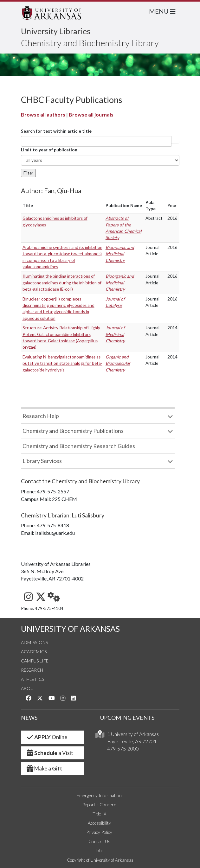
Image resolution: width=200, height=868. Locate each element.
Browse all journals (91, 114)
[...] (96, 141)
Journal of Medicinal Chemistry (115, 334)
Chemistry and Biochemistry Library (90, 43)
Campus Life (35, 661)
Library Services (42, 461)
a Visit (50, 753)
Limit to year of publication (49, 150)
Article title (175, 141)
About (29, 688)
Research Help (41, 416)
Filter (28, 173)
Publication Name (124, 206)
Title (28, 206)
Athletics (32, 679)
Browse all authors (43, 114)
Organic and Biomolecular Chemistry (118, 363)
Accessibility (99, 823)
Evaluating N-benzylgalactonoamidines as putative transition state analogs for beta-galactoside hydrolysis (62, 363)
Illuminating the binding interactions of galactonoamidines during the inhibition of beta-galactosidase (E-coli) (62, 283)
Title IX (99, 814)
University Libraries (56, 31)
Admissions (34, 642)
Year (172, 206)
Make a (44, 768)
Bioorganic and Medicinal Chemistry (120, 254)
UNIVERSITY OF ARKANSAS (70, 629)
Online (47, 737)
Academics (34, 652)
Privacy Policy (99, 832)
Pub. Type (151, 206)
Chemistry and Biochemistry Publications (73, 431)
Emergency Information (99, 795)
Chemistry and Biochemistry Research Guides (79, 446)
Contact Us (99, 841)
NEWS (29, 718)
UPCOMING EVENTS (127, 718)
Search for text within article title (56, 131)
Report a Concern (99, 805)
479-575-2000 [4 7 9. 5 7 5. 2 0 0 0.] (123, 748)
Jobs (99, 850)
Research (32, 670)
